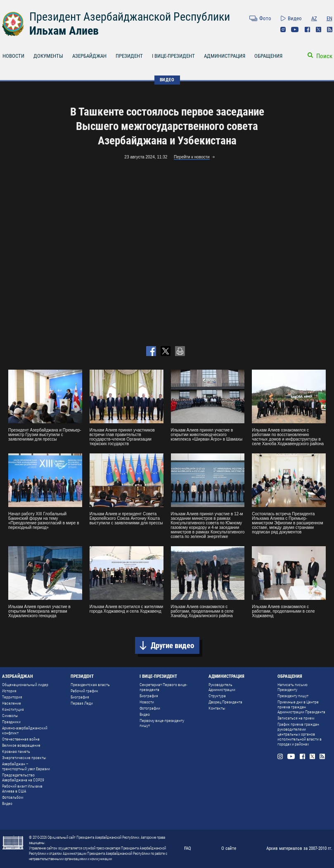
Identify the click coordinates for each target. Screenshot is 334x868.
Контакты (217, 708)
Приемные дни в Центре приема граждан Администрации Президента (301, 707)
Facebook (307, 29)
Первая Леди (82, 703)
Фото (265, 18)
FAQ (188, 848)
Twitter (319, 29)
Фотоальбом (13, 797)
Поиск (324, 56)
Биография (80, 697)
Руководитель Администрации (222, 687)
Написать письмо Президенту (293, 687)
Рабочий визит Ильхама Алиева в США (22, 789)
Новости (147, 702)
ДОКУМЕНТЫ (48, 56)
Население (12, 703)
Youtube (295, 29)
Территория (12, 697)
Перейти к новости (192, 157)
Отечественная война (21, 739)
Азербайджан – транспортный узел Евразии (26, 766)
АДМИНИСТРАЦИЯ (225, 56)
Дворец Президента (225, 702)
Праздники (11, 722)
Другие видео (172, 645)
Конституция (13, 709)
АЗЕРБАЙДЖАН (89, 56)
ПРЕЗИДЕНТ (129, 56)
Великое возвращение (21, 745)
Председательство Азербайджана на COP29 (23, 777)
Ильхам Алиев (64, 31)
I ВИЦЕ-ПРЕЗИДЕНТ (173, 56)
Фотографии (150, 708)
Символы (10, 716)
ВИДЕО (167, 80)
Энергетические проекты (24, 758)
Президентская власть (90, 685)
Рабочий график (84, 691)
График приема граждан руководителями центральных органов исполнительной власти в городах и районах (300, 734)
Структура (217, 696)
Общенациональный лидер (25, 685)
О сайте (229, 848)
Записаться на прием (296, 718)
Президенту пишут (293, 696)
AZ (314, 18)
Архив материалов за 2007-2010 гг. (299, 848)
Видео (295, 18)
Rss (330, 29)
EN (329, 18)
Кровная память (16, 751)
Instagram (283, 29)
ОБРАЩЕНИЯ (268, 56)
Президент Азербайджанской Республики (130, 17)
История (9, 691)
